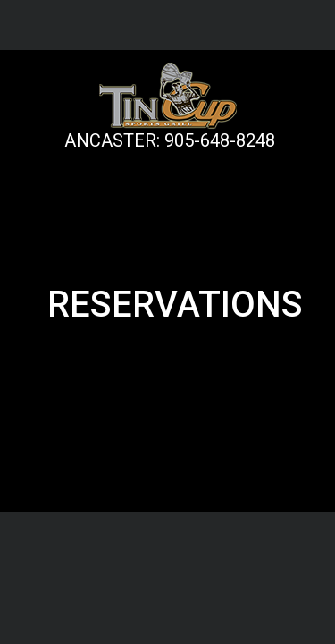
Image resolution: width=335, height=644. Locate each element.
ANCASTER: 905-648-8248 (170, 140)
